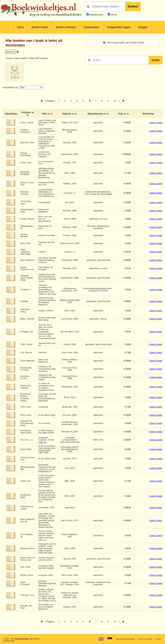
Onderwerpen (91, 27)
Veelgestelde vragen (119, 27)
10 (115, 101)
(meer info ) (43, 442)
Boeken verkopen (66, 27)
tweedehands (96, 15)
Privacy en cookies (144, 639)
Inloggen (143, 27)
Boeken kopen (40, 27)
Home (21, 27)
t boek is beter (156, 123)
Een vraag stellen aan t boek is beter (124, 43)
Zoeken (133, 6)
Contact (158, 639)
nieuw (114, 15)
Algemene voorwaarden (124, 639)
